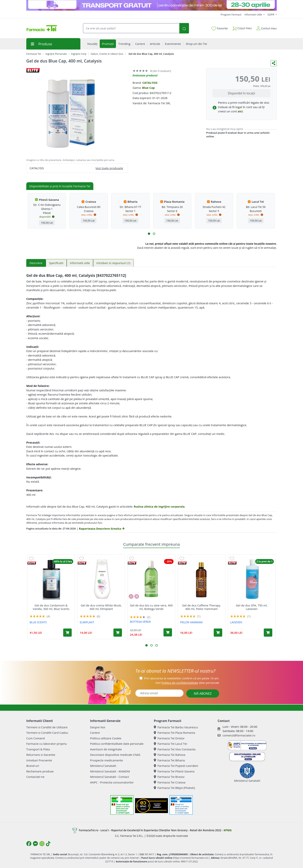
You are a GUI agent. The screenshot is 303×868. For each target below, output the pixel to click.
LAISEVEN (236, 622)
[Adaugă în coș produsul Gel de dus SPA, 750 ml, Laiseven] (268, 633)
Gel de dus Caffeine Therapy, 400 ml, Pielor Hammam (202, 607)
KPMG (228, 830)
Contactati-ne (35, 777)
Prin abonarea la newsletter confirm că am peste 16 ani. (182, 678)
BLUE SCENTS (38, 622)
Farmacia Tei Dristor (169, 738)
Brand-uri (33, 766)
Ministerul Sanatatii (103, 766)
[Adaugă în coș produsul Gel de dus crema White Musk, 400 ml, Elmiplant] (118, 633)
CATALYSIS (150, 83)
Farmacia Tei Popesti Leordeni (176, 766)
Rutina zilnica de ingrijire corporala (159, 506)
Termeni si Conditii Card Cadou (47, 733)
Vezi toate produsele (109, 168)
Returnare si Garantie (41, 755)
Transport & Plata (38, 749)
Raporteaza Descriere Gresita (102, 528)
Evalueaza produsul (145, 75)
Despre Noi (98, 727)
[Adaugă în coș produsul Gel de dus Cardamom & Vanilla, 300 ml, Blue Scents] (67, 633)
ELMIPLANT (87, 622)
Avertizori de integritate (106, 749)
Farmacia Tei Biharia (169, 760)
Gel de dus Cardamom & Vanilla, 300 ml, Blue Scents (51, 607)
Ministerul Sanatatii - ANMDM (110, 771)
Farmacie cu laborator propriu (47, 744)
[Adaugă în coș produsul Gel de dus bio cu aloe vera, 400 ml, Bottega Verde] (168, 632)
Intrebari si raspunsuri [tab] (113, 263)
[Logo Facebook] (29, 844)
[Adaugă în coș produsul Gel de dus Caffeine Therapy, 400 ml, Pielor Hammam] (218, 633)
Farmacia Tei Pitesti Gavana (174, 771)
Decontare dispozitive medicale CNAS (115, 755)
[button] (149, 234)
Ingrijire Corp (79, 54)
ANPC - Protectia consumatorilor (112, 782)
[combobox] (131, 28)
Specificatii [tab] (56, 263)
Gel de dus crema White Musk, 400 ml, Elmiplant (101, 607)
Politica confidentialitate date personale (117, 744)
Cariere (95, 733)
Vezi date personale (187, 683)
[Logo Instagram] (42, 844)
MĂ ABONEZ (203, 694)
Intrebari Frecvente (39, 760)
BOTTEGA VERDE (140, 622)
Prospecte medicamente (106, 760)
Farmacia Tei (34, 54)
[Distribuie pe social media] (274, 63)
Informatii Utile (254, 15)
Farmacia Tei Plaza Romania (174, 733)
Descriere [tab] (36, 263)
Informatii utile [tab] (80, 263)
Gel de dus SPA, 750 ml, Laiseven (252, 607)
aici (240, 111)
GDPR (271, 15)
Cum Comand (36, 738)
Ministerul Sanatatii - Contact (109, 777)
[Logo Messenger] (35, 844)
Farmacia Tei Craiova (170, 782)
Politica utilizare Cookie (106, 738)
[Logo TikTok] (48, 844)
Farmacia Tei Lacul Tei (170, 744)
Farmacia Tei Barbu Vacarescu (176, 727)
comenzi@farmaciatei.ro (239, 735)
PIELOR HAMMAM (191, 622)
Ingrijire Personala (56, 54)
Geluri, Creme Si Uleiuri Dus (107, 54)
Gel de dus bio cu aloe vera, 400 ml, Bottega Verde (151, 607)
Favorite (220, 28)
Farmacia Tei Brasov (169, 777)
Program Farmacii (231, 15)
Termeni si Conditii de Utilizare (47, 727)
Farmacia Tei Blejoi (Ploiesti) (174, 788)
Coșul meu (242, 27)
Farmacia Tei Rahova (170, 755)
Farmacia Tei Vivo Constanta (175, 749)
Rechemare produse (40, 771)
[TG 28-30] (151, 5)
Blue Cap (148, 88)
